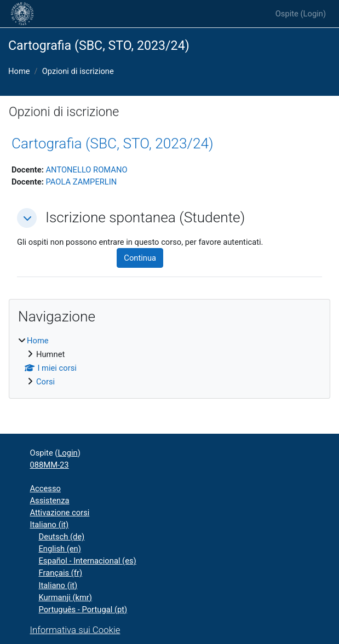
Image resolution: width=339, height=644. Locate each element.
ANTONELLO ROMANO (86, 170)
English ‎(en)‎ (60, 549)
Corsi (45, 382)
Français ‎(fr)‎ (61, 573)
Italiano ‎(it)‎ (50, 525)
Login (313, 14)
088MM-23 (50, 465)
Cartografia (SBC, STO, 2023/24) (113, 143)
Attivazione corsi (60, 513)
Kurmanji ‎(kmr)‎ (65, 597)
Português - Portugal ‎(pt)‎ (83, 610)
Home (19, 71)
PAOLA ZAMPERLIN (81, 182)
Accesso (45, 488)
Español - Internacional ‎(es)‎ (88, 561)
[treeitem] (169, 361)
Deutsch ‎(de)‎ (62, 537)
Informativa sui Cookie (75, 630)
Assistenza (50, 501)
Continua (140, 258)
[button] (27, 218)
